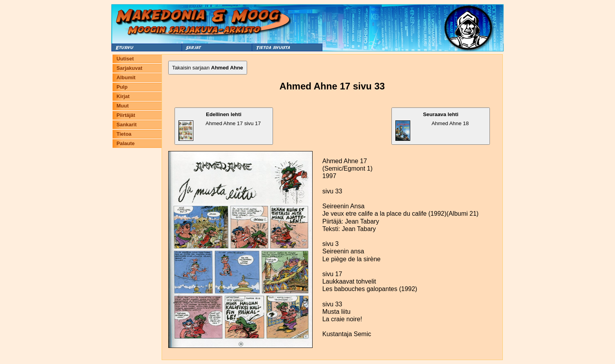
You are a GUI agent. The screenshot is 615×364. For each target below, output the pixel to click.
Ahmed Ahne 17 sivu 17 (220, 126)
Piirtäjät (126, 115)
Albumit (126, 77)
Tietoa (124, 134)
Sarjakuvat (129, 68)
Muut (123, 106)
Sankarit (126, 125)
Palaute (126, 143)
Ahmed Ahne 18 (432, 126)
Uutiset (125, 59)
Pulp (122, 87)
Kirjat (123, 96)
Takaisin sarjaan (208, 68)
